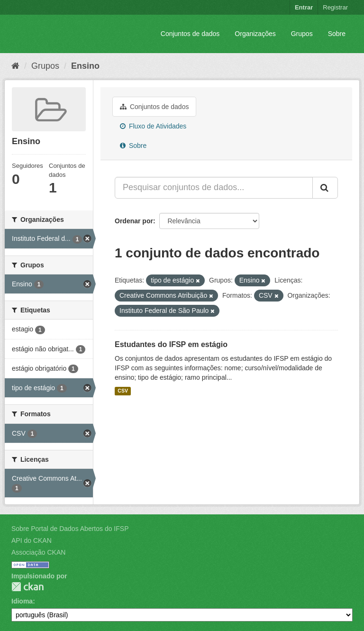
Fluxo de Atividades (153, 126)
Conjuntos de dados (190, 34)
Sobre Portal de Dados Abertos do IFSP (70, 529)
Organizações (255, 34)
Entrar (304, 7)
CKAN (27, 587)
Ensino (85, 66)
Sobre (337, 34)
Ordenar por (134, 221)
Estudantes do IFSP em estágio (171, 344)
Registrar (335, 7)
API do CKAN (32, 540)
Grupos (302, 34)
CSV (123, 391)
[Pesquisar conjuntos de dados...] (214, 188)
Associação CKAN (38, 552)
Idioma (22, 601)
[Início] (15, 66)
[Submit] (325, 188)
